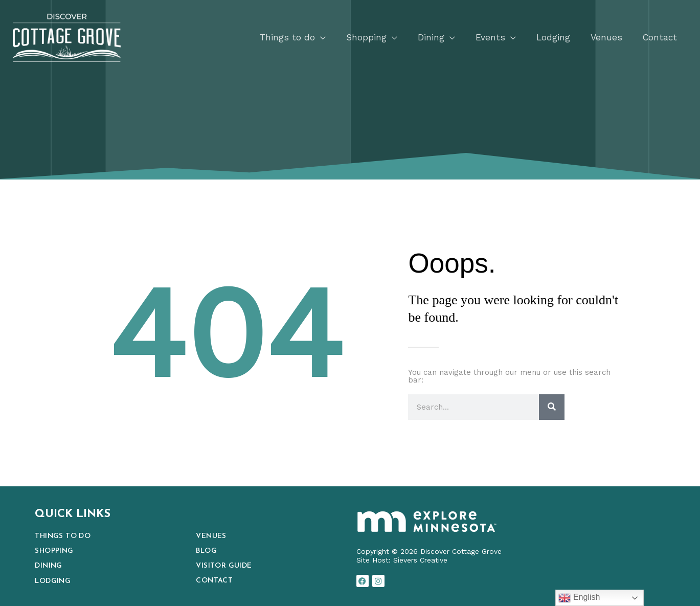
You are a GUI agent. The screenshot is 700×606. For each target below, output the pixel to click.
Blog (206, 551)
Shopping (54, 551)
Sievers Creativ (418, 560)
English (579, 598)
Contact (214, 581)
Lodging (53, 581)
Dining (50, 566)
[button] (289, 37)
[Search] (552, 407)
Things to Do (63, 536)
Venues (211, 536)
